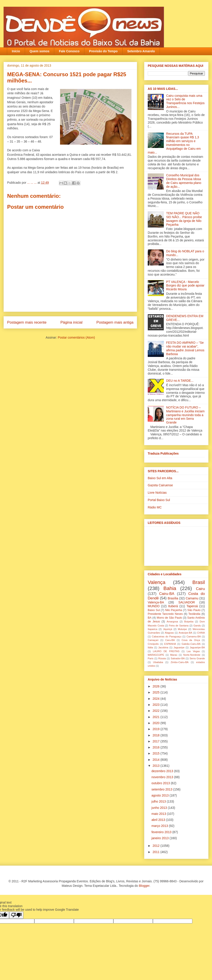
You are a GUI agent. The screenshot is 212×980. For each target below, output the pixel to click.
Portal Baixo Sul (159, 500)
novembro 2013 (163, 777)
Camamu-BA (194, 636)
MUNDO (154, 606)
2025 (157, 692)
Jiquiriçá (167, 629)
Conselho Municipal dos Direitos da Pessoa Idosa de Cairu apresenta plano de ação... (184, 181)
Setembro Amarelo (141, 51)
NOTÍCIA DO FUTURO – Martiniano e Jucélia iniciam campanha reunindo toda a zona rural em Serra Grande (185, 415)
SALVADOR (187, 602)
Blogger (144, 886)
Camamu (192, 598)
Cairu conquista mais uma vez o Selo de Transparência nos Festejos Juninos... (185, 101)
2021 (157, 717)
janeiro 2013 (161, 838)
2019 (157, 729)
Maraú (174, 655)
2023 (157, 705)
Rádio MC (155, 507)
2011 (157, 852)
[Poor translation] (16, 915)
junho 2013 (160, 808)
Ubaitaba (158, 662)
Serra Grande (197, 658)
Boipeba (189, 622)
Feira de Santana (179, 626)
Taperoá (192, 606)
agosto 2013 (161, 795)
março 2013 (160, 826)
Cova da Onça (191, 640)
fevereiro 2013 (162, 832)
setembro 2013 (162, 789)
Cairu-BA (167, 594)
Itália (150, 647)
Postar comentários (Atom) (76, 337)
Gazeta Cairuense (160, 485)
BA (150, 618)
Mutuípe (182, 629)
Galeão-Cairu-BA (191, 644)
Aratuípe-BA (186, 633)
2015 (157, 753)
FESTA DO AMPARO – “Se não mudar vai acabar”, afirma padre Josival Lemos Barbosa (185, 348)
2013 (157, 766)
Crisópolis (153, 644)
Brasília (173, 598)
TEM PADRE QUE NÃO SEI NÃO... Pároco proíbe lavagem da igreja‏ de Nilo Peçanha (184, 219)
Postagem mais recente (27, 322)
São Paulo (194, 610)
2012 (157, 846)
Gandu (197, 626)
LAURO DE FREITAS (166, 651)
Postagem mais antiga (115, 322)
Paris (151, 658)
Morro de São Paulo (169, 618)
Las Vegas (193, 651)
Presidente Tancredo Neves (165, 614)
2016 (157, 747)
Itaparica (153, 629)
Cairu (200, 589)
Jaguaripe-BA (197, 647)
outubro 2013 (161, 783)
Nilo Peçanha (174, 610)
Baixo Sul (154, 610)
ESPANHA (170, 644)
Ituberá (173, 606)
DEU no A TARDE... (180, 381)
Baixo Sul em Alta (160, 478)
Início (16, 51)
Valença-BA (156, 602)
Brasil (199, 582)
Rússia (162, 658)
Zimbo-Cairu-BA (180, 662)
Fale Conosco (69, 51)
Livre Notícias (157, 493)
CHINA (201, 633)
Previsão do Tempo (103, 51)
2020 (157, 723)
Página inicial (72, 322)
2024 (157, 699)
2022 (157, 711)
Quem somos (40, 51)
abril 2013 (159, 820)
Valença (157, 582)
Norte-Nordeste (192, 655)
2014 (157, 760)
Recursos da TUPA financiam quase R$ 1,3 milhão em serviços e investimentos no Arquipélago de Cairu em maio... (174, 143)
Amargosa (172, 622)
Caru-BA (170, 640)
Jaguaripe (179, 647)
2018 (157, 735)
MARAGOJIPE (156, 655)
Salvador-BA (178, 658)
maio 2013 (159, 814)
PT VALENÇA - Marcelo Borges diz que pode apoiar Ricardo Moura (185, 286)
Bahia (170, 588)
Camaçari (153, 640)
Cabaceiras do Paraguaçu (166, 636)
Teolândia (194, 614)
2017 (157, 741)
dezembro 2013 (163, 771)
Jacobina (163, 647)
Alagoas (169, 633)
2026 (157, 686)
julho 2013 (159, 801)
